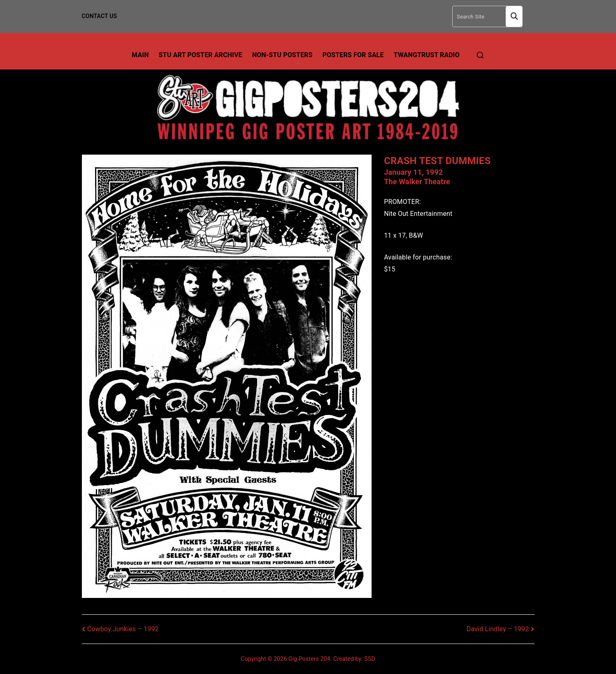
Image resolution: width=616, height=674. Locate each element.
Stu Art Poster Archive (201, 55)
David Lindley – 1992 (498, 629)
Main (140, 55)
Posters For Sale (353, 55)
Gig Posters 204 (309, 659)
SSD (370, 659)
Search (514, 17)
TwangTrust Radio (427, 55)
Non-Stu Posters (282, 55)
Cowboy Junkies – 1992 (123, 629)
